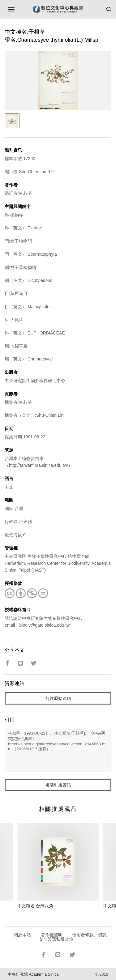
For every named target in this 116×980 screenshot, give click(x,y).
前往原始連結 (58, 698)
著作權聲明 (52, 935)
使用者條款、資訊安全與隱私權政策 (73, 937)
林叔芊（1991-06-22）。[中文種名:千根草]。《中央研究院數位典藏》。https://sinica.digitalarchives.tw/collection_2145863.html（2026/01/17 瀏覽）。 (58, 750)
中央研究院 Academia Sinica (33, 974)
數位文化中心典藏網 (58, 9)
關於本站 (22, 935)
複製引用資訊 (58, 785)
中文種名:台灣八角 (35, 906)
